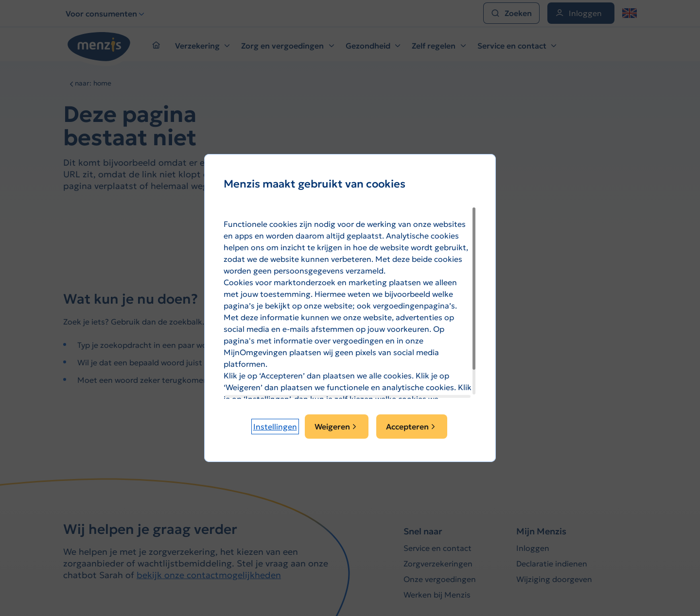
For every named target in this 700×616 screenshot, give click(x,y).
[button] (275, 427)
